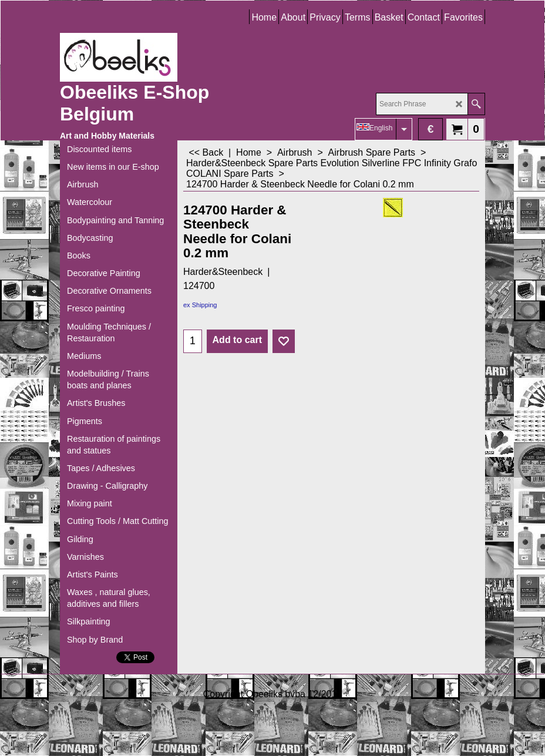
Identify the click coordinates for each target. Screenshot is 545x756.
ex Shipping (200, 305)
